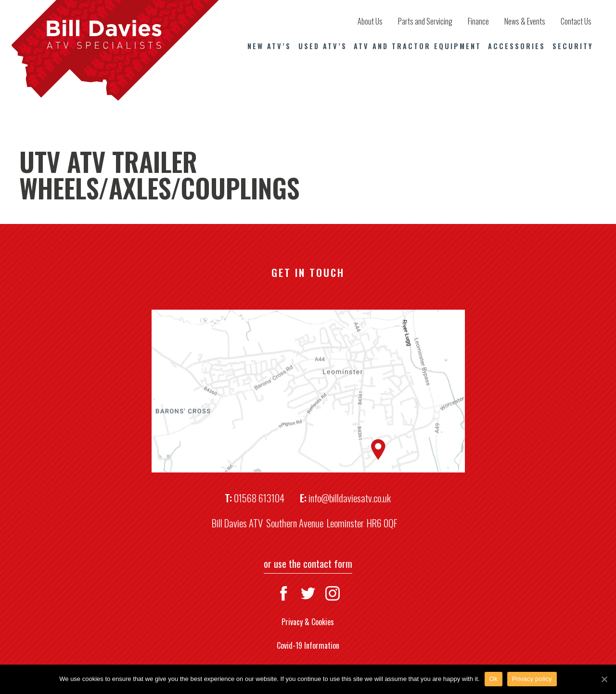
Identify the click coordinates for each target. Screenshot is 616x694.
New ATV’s (269, 46)
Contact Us (576, 21)
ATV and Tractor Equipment (417, 46)
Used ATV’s (323, 46)
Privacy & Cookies (308, 622)
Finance (478, 21)
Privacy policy (532, 679)
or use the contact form (308, 563)
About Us (370, 21)
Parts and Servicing (425, 21)
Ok (494, 679)
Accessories (517, 46)
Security (573, 46)
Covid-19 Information (308, 645)
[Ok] (604, 679)
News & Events (525, 21)
